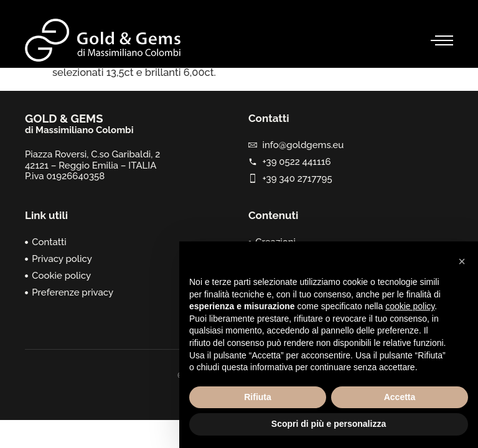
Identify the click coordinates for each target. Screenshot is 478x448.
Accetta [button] (400, 397)
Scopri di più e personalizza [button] (329, 424)
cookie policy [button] (410, 306)
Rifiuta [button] (258, 397)
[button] (462, 261)
